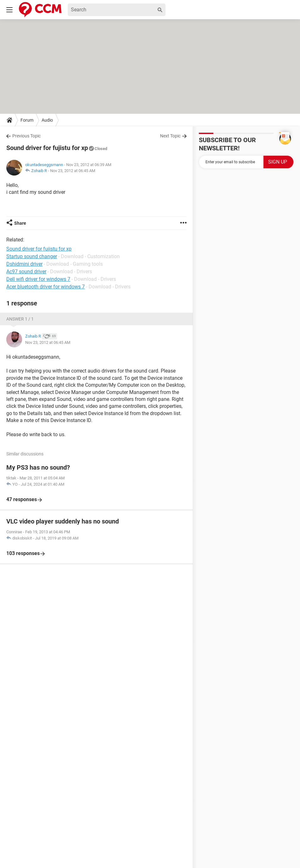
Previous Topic (26, 136)
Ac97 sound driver (26, 272)
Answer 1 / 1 (20, 319)
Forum (27, 120)
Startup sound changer (32, 256)
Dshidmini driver (24, 264)
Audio (47, 120)
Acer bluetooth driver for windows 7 (46, 287)
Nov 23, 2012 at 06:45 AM (73, 171)
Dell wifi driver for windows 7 (38, 279)
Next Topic (170, 136)
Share (20, 223)
